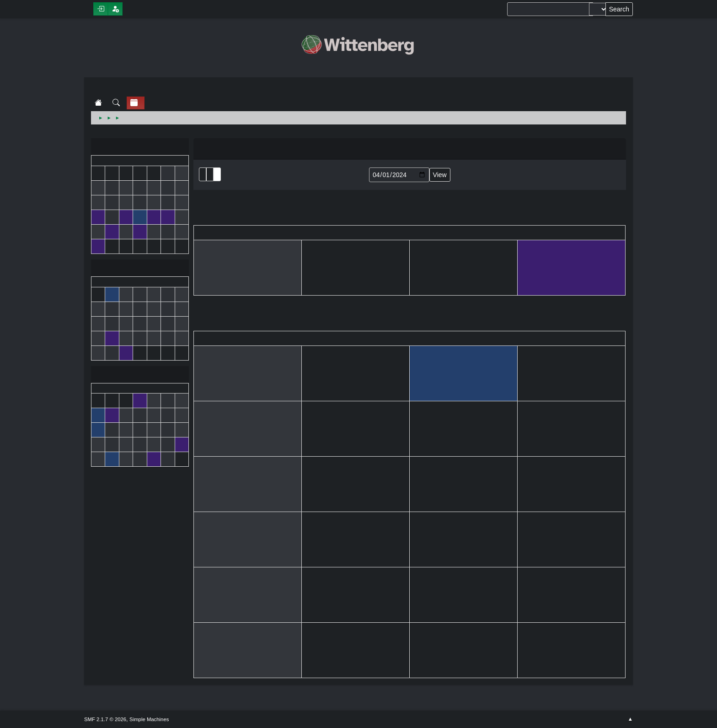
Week (217, 174)
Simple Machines (149, 719)
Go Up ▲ (630, 719)
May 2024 (140, 375)
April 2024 (140, 269)
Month (210, 174)
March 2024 (140, 148)
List (203, 174)
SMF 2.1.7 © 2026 (105, 719)
